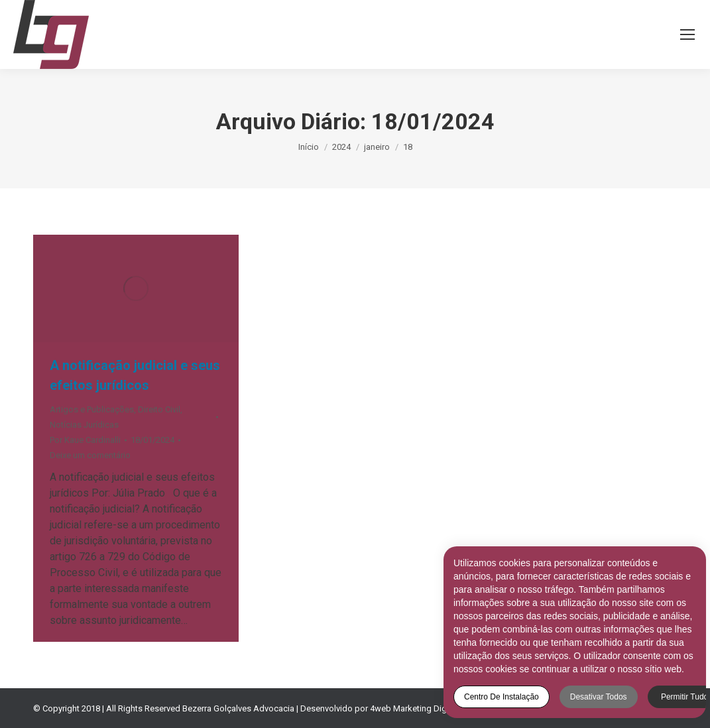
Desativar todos (593, 697)
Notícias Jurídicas (84, 425)
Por (85, 440)
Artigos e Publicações (92, 409)
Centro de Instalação (496, 697)
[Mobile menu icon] (687, 34)
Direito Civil (159, 409)
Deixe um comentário (90, 455)
